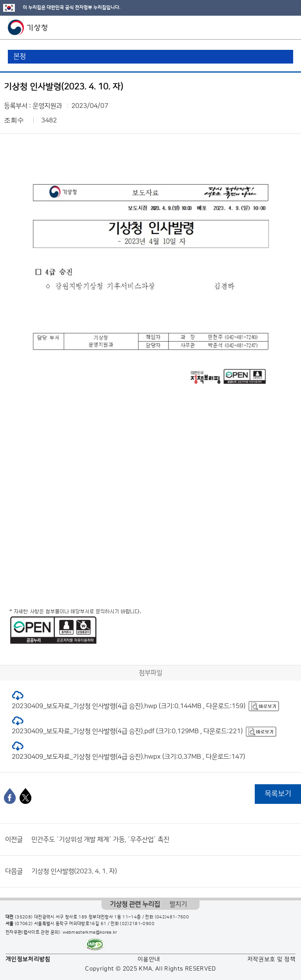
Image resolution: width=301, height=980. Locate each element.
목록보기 (278, 794)
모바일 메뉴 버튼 (288, 27)
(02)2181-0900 (137, 924)
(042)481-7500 (172, 917)
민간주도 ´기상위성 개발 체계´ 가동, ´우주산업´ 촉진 (100, 840)
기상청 (28, 27)
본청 (20, 56)
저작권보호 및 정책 (272, 959)
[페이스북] (10, 796)
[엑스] (25, 796)
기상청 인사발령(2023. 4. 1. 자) (74, 871)
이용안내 (149, 959)
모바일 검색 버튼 (276, 27)
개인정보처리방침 (28, 959)
